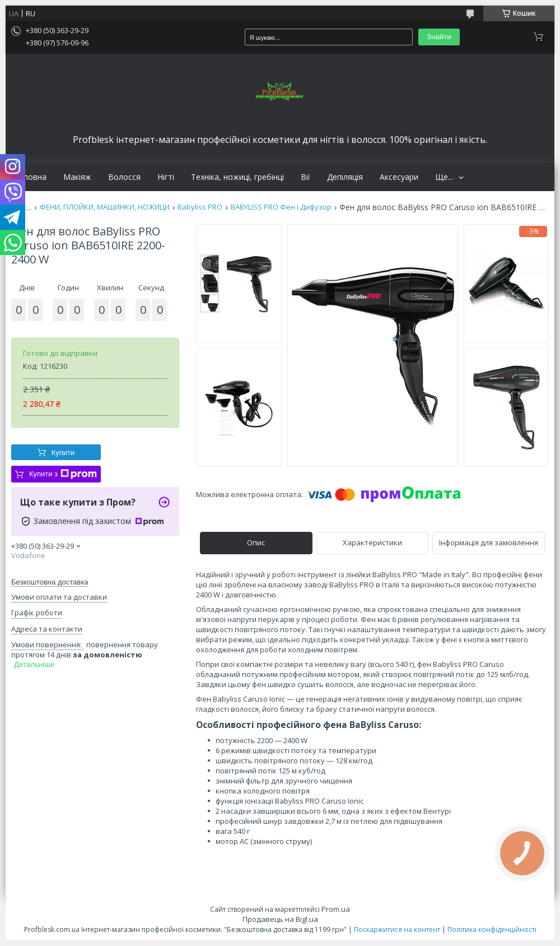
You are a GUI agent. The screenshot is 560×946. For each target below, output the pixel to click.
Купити (63, 453)
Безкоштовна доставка (50, 582)
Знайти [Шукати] (439, 37)
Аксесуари (399, 177)
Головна (30, 177)
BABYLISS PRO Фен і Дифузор (281, 207)
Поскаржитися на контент (397, 929)
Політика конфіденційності (492, 929)
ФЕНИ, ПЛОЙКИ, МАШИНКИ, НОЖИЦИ (105, 207)
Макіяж (77, 177)
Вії (305, 177)
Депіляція (345, 177)
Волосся (124, 177)
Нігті (166, 177)
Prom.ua (336, 909)
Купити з (63, 474)
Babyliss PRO (200, 207)
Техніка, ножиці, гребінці (237, 177)
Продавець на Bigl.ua (280, 919)
